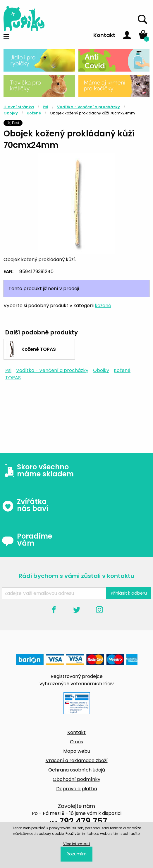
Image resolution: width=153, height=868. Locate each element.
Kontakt (104, 35)
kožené (103, 306)
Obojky (11, 113)
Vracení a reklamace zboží (77, 760)
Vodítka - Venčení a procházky (88, 107)
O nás (76, 742)
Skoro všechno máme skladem (38, 471)
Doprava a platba (77, 789)
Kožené (34, 113)
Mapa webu (77, 751)
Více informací (76, 844)
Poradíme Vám (27, 540)
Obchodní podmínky (76, 779)
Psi (45, 107)
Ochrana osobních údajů (77, 770)
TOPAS (13, 378)
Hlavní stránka (19, 107)
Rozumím (77, 854)
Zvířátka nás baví (25, 505)
